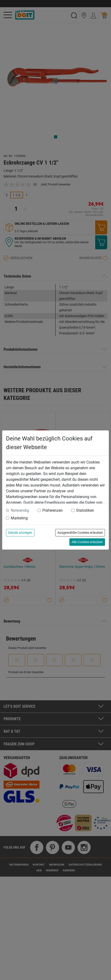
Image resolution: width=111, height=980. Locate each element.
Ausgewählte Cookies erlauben (80, 533)
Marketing (19, 518)
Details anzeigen (20, 533)
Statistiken (85, 510)
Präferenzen (53, 510)
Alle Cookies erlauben (87, 542)
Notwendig (20, 510)
